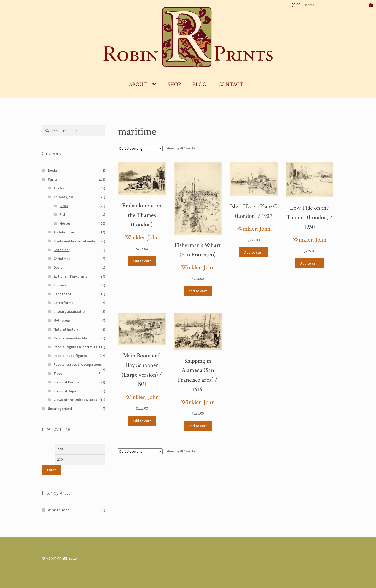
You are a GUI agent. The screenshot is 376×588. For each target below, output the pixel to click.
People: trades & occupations (78, 364)
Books (53, 170)
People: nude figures (70, 356)
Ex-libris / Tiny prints (70, 276)
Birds (64, 206)
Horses (65, 223)
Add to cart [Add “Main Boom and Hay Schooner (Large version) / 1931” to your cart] (142, 421)
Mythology (62, 320)
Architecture (64, 232)
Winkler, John (142, 238)
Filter (51, 470)
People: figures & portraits (75, 347)
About (138, 84)
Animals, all (63, 197)
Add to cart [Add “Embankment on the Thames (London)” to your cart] (142, 261)
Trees (58, 373)
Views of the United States (75, 400)
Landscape (62, 294)
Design (59, 267)
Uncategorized (60, 409)
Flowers (60, 285)
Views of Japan (66, 391)
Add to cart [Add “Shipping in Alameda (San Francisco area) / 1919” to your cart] (198, 426)
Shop (174, 84)
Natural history (66, 329)
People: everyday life (70, 338)
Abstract (61, 188)
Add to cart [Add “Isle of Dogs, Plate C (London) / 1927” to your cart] (254, 252)
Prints (53, 179)
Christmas (62, 259)
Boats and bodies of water (75, 241)
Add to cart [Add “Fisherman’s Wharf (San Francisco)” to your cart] (198, 291)
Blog (199, 84)
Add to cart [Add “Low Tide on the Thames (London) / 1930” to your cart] (309, 263)
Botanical (61, 250)
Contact (231, 84)
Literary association (70, 311)
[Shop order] (140, 148)
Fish (63, 214)
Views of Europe (66, 382)
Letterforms (63, 303)
